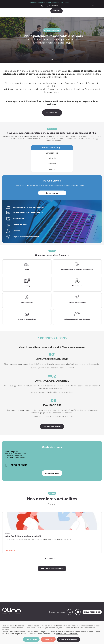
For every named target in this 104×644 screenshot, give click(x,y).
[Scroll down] (52, 59)
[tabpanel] (52, 210)
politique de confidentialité (67, 634)
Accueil (42, 6)
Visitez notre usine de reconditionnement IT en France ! (50, 3)
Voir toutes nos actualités (52, 570)
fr (93, 2)
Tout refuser (48, 639)
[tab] (52, 148)
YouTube (78, 612)
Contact (57, 11)
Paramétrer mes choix (69, 639)
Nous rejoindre (92, 612)
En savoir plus (52, 113)
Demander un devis (52, 428)
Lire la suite (10, 552)
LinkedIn (70, 612)
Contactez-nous (52, 475)
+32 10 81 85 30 (18, 466)
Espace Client (54, 6)
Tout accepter (31, 639)
